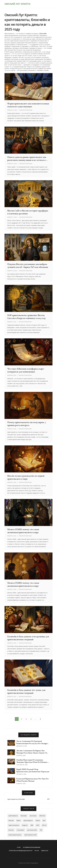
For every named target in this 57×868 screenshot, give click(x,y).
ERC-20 (44, 825)
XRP (41, 830)
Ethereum (42, 816)
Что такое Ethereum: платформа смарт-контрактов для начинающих (26, 370)
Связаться (45, 851)
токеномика (20, 830)
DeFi (44, 820)
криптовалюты (13, 816)
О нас (19, 847)
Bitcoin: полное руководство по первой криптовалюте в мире (26, 477)
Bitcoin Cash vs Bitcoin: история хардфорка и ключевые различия (28, 212)
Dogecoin (25, 825)
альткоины (33, 816)
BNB (32, 825)
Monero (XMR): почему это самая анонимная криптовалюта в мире (23, 531)
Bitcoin (19, 820)
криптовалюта (28, 820)
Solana (38, 820)
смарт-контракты (14, 825)
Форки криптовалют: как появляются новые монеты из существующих (28, 105)
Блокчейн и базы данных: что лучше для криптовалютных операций (26, 691)
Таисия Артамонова (26, 110)
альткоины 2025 (32, 830)
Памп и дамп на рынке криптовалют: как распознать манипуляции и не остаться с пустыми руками (27, 159)
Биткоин (11, 830)
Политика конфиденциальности (21, 851)
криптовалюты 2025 (30, 835)
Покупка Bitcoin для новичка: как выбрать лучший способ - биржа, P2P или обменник (28, 266)
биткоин (11, 820)
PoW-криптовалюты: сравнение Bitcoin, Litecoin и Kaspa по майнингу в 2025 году (27, 317)
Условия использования (32, 847)
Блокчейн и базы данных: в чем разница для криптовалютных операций (28, 638)
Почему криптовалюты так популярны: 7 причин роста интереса (27, 424)
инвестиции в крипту (15, 835)
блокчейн (24, 816)
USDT (38, 825)
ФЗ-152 (37, 851)
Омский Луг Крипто (17, 4)
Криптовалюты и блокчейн (16, 799)
